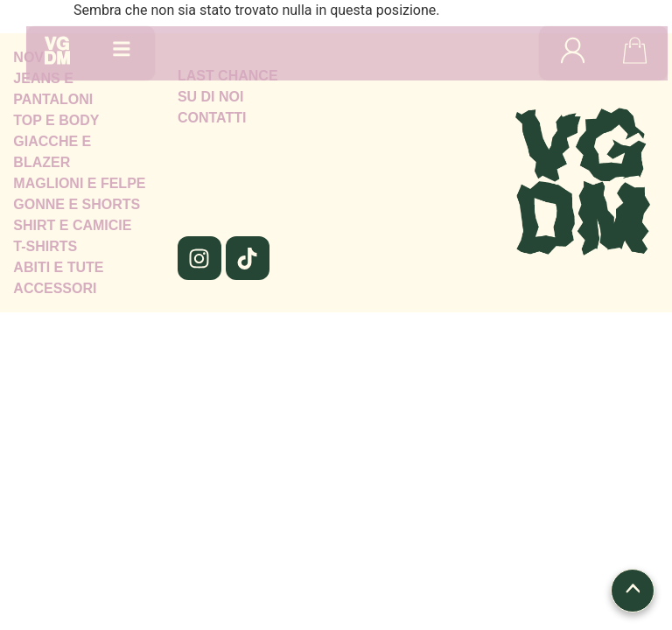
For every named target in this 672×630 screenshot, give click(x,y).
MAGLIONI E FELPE (79, 183)
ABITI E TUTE (58, 267)
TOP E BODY (56, 120)
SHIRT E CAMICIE (72, 225)
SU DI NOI (211, 97)
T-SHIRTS (45, 246)
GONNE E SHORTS (77, 204)
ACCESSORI (55, 288)
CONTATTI (212, 118)
